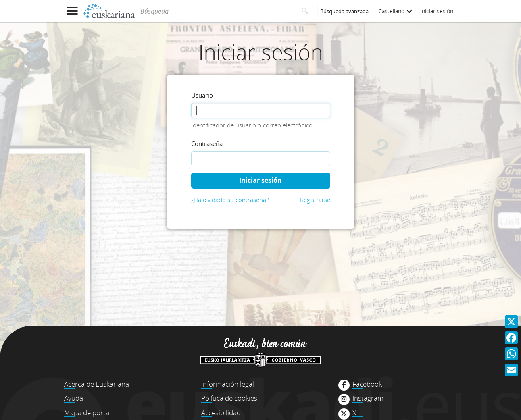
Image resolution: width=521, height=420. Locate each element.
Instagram (368, 398)
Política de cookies (229, 398)
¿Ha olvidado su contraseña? (230, 200)
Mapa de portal (88, 413)
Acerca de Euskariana (97, 384)
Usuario (202, 95)
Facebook (367, 384)
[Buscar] (305, 11)
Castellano (395, 11)
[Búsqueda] (216, 11)
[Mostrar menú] (72, 11)
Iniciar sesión (437, 11)
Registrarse (315, 200)
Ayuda (74, 398)
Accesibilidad (221, 413)
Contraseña (207, 143)
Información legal (228, 384)
